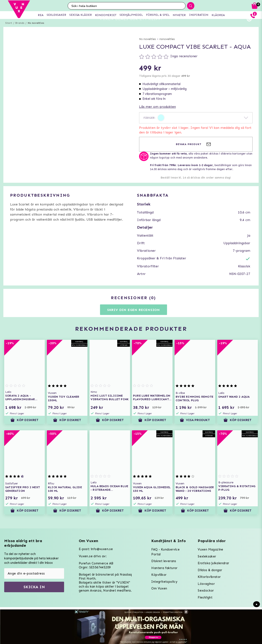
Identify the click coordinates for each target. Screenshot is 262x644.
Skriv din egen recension (134, 317)
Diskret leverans (164, 561)
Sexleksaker (207, 556)
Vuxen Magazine (211, 549)
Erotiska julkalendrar (213, 563)
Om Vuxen (159, 588)
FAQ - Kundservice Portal (165, 552)
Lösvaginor (206, 584)
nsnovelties (167, 47)
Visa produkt (195, 428)
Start (9, 31)
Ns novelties (36, 31)
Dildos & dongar (210, 570)
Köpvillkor (159, 575)
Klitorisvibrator (209, 577)
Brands (20, 31)
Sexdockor (206, 591)
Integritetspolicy (164, 582)
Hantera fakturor (164, 568)
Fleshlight (205, 597)
